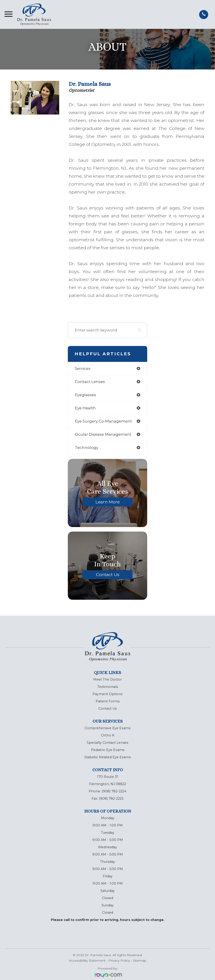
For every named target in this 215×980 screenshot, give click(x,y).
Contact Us (108, 574)
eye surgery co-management (103, 421)
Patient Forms (108, 701)
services (83, 368)
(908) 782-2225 (111, 798)
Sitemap (140, 960)
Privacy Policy (119, 960)
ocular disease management (103, 434)
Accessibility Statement (87, 960)
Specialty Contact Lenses (107, 743)
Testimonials (108, 687)
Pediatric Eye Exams (108, 750)
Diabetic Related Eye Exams (107, 757)
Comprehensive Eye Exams (107, 728)
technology (87, 448)
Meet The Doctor (107, 679)
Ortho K (108, 735)
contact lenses (90, 382)
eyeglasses (86, 395)
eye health (85, 408)
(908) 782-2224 (114, 791)
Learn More (108, 502)
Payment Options (107, 694)
